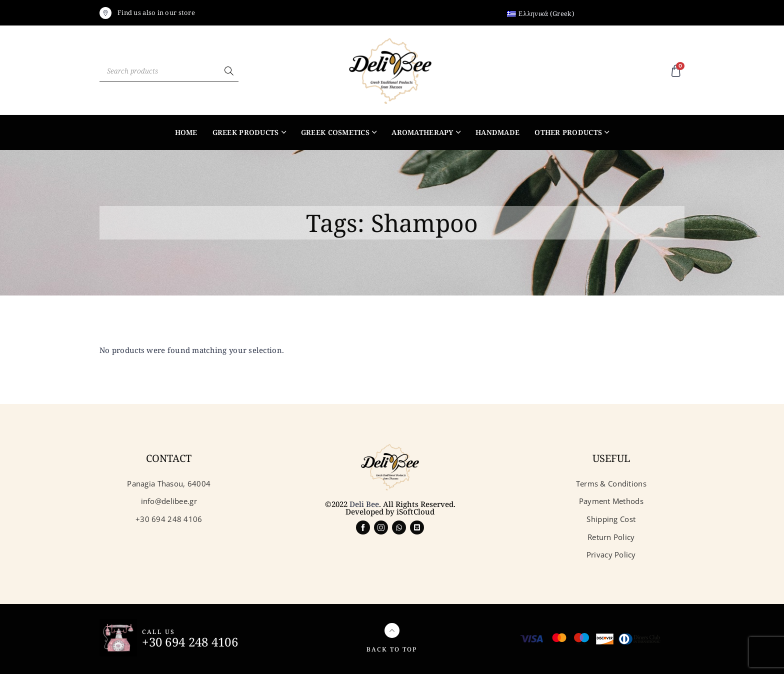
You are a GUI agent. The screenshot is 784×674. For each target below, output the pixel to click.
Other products (568, 132)
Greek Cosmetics (335, 132)
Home (186, 132)
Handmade (497, 132)
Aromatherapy (422, 132)
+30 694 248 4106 (190, 642)
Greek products (246, 132)
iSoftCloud (415, 511)
